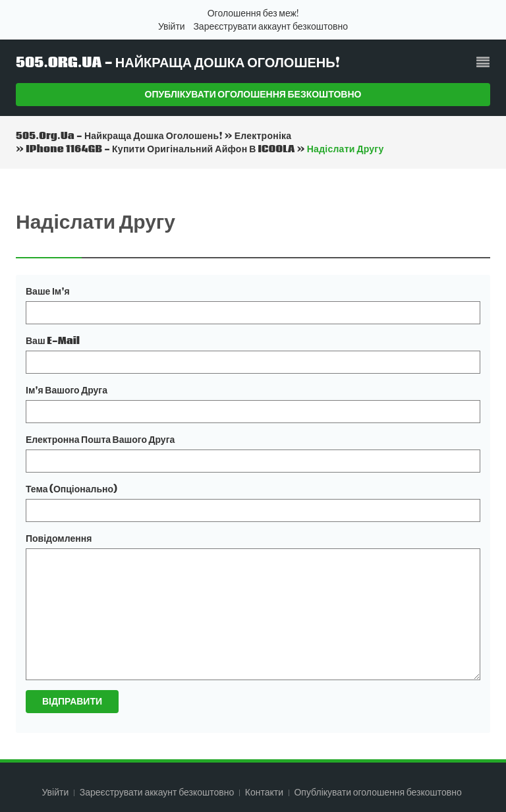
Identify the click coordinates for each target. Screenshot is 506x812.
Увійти (172, 26)
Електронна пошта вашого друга (100, 440)
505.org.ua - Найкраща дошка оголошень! (178, 63)
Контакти (265, 792)
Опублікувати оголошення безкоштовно (253, 94)
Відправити (72, 701)
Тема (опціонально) (71, 489)
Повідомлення (59, 538)
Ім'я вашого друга (67, 390)
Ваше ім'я (48, 291)
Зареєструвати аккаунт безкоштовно (270, 26)
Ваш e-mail (53, 341)
